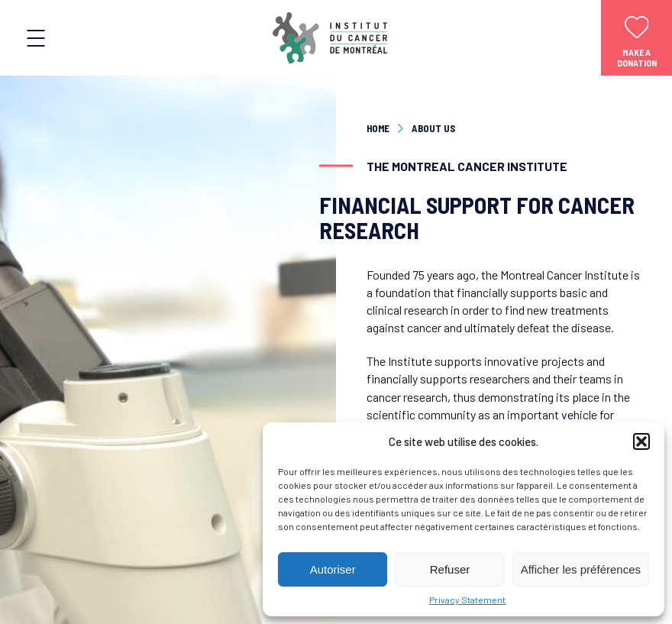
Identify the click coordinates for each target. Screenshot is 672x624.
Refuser (450, 569)
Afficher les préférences (581, 569)
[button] (641, 441)
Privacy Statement (467, 600)
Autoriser (333, 569)
